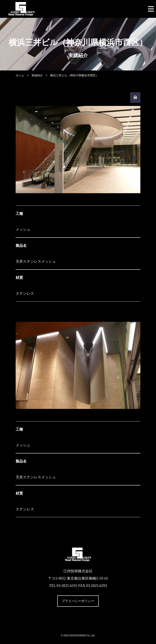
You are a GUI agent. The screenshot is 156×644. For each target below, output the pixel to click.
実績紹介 (37, 75)
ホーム (20, 75)
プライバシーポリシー (78, 601)
